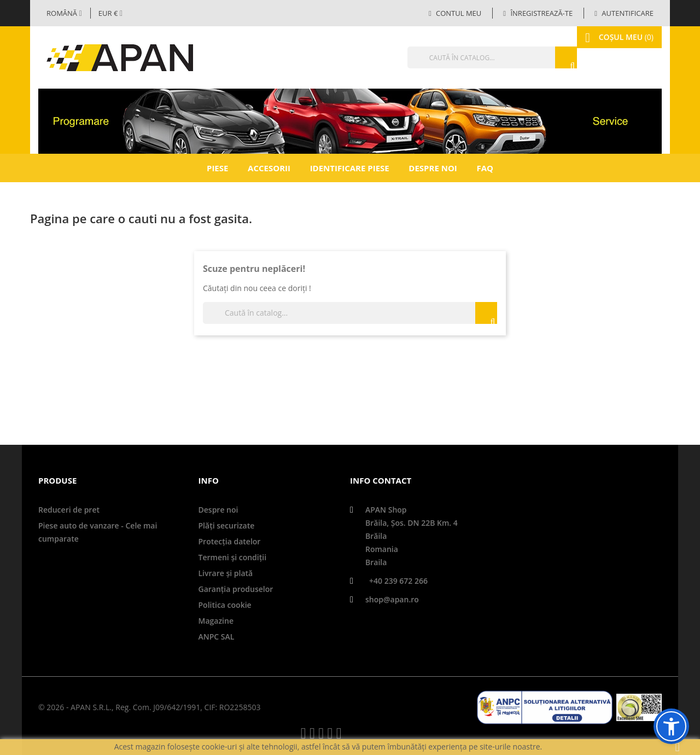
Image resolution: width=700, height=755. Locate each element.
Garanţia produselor (236, 589)
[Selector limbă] (64, 13)
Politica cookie (225, 605)
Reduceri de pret (69, 510)
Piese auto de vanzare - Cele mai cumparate (98, 532)
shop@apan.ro (392, 599)
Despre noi (433, 168)
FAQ (485, 168)
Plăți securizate (227, 525)
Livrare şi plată (226, 573)
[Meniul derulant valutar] (110, 13)
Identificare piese (350, 168)
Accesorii (269, 168)
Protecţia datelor (230, 541)
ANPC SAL (217, 637)
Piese (217, 168)
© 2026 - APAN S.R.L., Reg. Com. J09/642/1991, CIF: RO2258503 (149, 707)
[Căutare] (468, 57)
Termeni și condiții (233, 557)
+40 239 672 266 (398, 581)
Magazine (216, 621)
